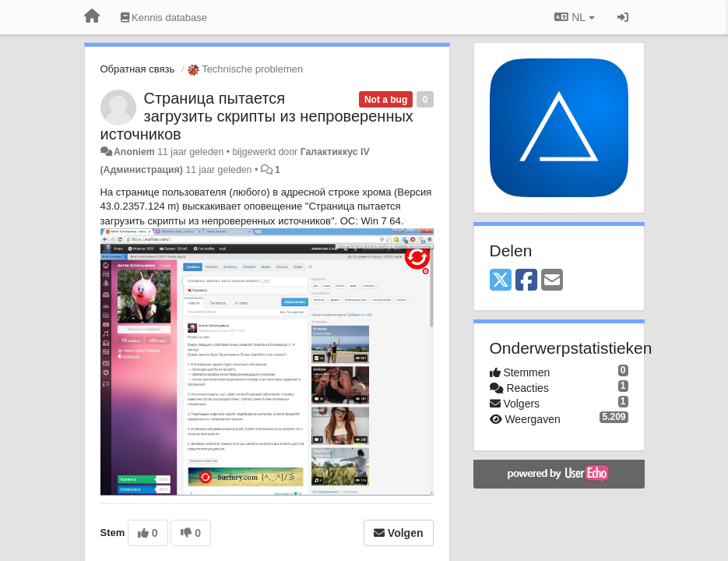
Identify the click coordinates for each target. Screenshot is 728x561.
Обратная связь (138, 69)
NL (574, 17)
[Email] (552, 281)
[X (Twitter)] (501, 281)
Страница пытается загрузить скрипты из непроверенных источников (257, 116)
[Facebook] (526, 281)
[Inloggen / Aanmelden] (623, 17)
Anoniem (134, 152)
